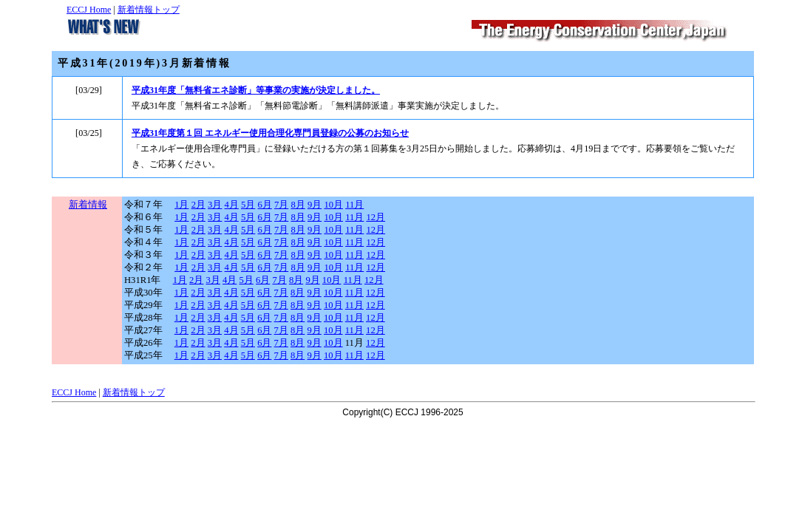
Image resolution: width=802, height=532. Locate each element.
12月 (375, 217)
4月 (232, 205)
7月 (281, 205)
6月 (265, 205)
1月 (181, 205)
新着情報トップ (149, 10)
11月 (354, 205)
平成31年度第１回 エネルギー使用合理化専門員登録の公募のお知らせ (270, 133)
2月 (198, 205)
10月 (333, 205)
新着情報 (88, 205)
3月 (215, 205)
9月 (315, 205)
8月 (298, 205)
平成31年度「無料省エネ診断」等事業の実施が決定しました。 (256, 90)
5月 (248, 205)
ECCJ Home (89, 10)
